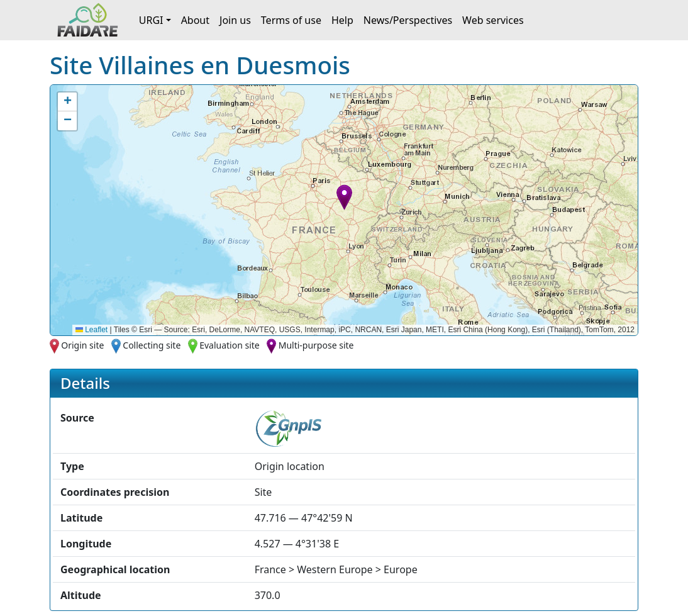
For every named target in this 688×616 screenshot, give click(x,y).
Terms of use (291, 20)
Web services (493, 20)
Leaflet (92, 330)
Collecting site (152, 345)
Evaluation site (230, 345)
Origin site (82, 345)
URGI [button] (151, 20)
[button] (344, 197)
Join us (235, 20)
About (195, 20)
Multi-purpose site (316, 345)
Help (342, 20)
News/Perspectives (408, 20)
